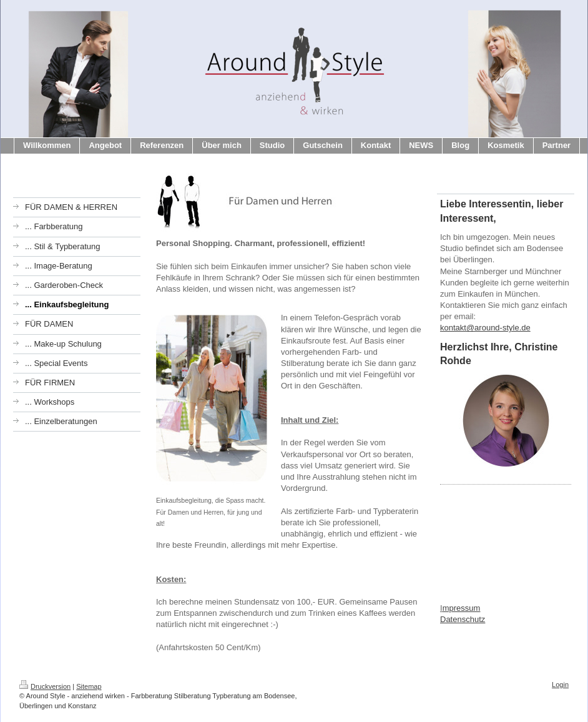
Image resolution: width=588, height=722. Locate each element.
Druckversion (45, 686)
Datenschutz (463, 619)
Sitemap (89, 686)
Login (560, 685)
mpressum (462, 608)
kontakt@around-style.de (485, 328)
